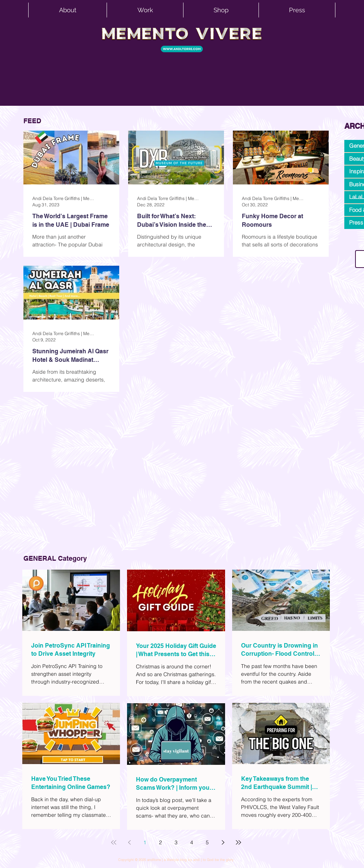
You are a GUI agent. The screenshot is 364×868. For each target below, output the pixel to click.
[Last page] (238, 842)
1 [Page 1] (145, 842)
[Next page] (223, 842)
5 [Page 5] (207, 842)
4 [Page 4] (192, 842)
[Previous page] (129, 842)
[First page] (114, 842)
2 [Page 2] (160, 842)
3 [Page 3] (176, 842)
